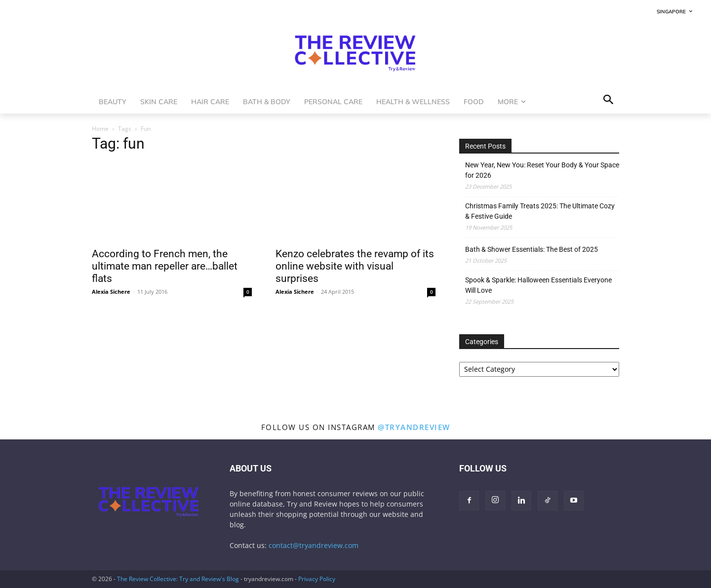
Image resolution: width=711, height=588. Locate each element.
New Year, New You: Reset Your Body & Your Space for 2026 (542, 170)
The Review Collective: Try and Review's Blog (178, 579)
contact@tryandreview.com (314, 545)
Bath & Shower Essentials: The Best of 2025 (532, 249)
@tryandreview (414, 427)
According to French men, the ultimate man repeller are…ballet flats (165, 266)
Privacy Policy (317, 579)
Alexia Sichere (111, 292)
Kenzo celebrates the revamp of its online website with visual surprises (355, 266)
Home (100, 129)
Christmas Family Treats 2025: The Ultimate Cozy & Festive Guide (540, 211)
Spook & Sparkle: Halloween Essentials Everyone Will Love (538, 285)
